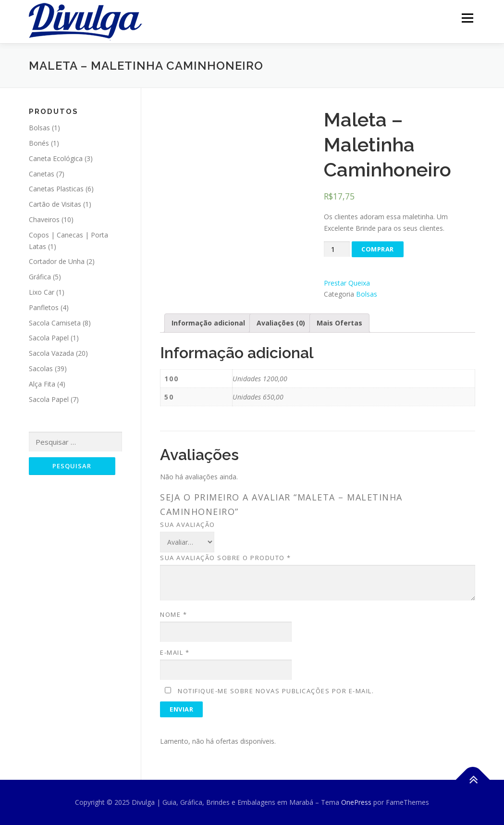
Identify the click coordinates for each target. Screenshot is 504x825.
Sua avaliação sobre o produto (226, 558)
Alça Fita (42, 384)
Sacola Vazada (51, 353)
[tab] (208, 323)
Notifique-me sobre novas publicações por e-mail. (276, 691)
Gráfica (40, 277)
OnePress (356, 802)
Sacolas (41, 369)
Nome (173, 614)
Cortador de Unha (57, 261)
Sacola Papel (49, 338)
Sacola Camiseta (55, 323)
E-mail (175, 652)
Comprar (378, 249)
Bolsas (367, 294)
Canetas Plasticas (56, 189)
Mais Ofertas (339, 323)
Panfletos (44, 307)
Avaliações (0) (281, 323)
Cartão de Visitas (55, 204)
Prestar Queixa (347, 283)
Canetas (42, 174)
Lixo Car (42, 292)
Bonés (39, 143)
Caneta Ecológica (56, 158)
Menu (467, 18)
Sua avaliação (188, 525)
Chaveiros (44, 219)
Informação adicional (208, 323)
